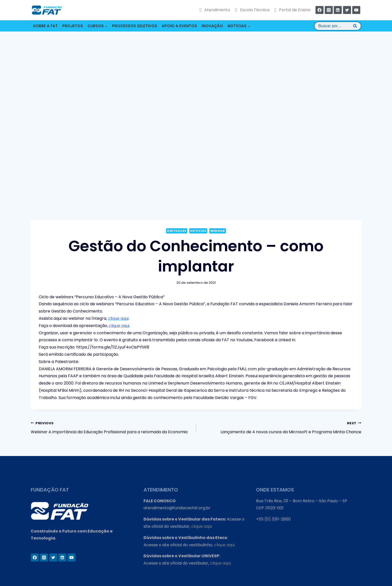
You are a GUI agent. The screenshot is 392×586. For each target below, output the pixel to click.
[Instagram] (329, 10)
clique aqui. (202, 526)
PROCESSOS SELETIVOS (135, 26)
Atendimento (215, 10)
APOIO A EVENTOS (179, 26)
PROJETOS (73, 26)
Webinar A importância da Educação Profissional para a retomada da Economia (111, 427)
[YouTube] (356, 10)
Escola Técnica (252, 10)
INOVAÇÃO (212, 26)
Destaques (177, 231)
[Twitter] (347, 10)
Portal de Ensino (292, 10)
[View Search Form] (338, 26)
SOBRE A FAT (45, 26)
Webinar (218, 231)
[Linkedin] (338, 10)
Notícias (198, 231)
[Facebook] (319, 10)
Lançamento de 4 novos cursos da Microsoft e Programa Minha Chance (281, 427)
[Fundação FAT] (47, 10)
